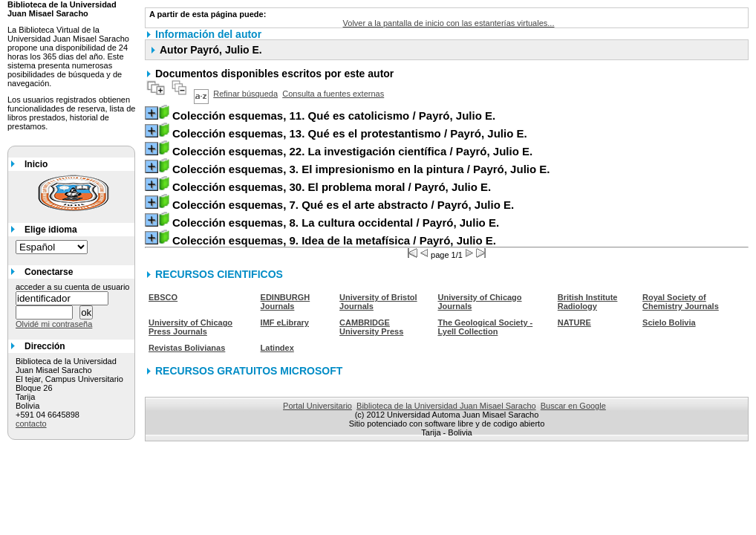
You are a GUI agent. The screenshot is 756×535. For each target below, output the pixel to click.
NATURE (574, 322)
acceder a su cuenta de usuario (73, 287)
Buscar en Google (573, 406)
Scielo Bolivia (669, 322)
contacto (31, 424)
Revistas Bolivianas (187, 348)
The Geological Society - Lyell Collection (485, 327)
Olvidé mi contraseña (54, 324)
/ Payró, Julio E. (334, 116)
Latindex (277, 348)
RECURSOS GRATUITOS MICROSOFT (249, 371)
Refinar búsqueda (245, 94)
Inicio (36, 164)
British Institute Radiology (588, 302)
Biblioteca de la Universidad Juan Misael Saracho (446, 406)
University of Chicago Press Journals (190, 327)
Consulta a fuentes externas (333, 94)
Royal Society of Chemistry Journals (681, 302)
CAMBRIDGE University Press (371, 327)
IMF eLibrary (285, 322)
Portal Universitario (317, 406)
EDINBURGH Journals (286, 302)
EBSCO (163, 297)
